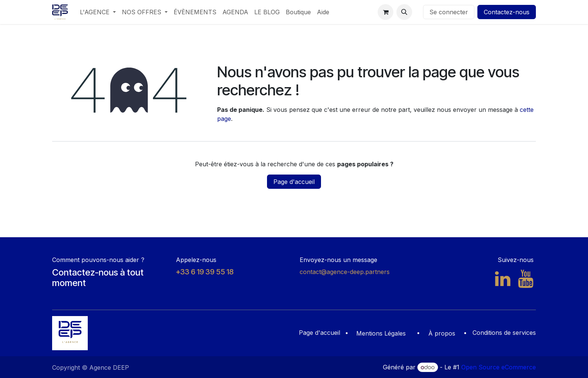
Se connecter (449, 12)
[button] (404, 12)
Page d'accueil (294, 182)
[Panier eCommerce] (385, 12)
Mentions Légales (381, 333)
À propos (442, 333)
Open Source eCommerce (499, 367)
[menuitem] (98, 12)
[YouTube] (526, 279)
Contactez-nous (507, 12)
